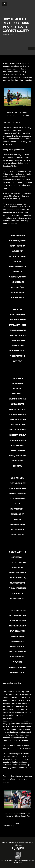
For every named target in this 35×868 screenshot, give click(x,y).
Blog (13, 826)
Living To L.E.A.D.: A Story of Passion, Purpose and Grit (17, 843)
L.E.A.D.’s (6, 207)
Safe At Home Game (13, 813)
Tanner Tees (11, 115)
